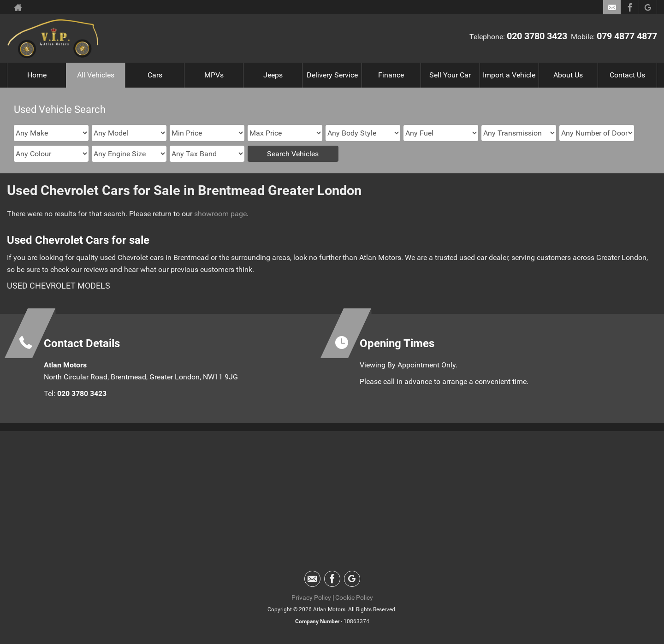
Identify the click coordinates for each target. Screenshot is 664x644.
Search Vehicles (293, 154)
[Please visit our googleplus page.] (648, 7)
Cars (155, 75)
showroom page (220, 214)
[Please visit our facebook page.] (630, 7)
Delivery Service (332, 75)
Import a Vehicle (509, 75)
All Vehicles (96, 75)
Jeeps (273, 75)
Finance (391, 75)
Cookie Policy (354, 597)
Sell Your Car (450, 75)
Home (37, 75)
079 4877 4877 (627, 36)
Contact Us (627, 75)
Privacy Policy (311, 597)
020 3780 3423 (537, 36)
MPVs (214, 75)
